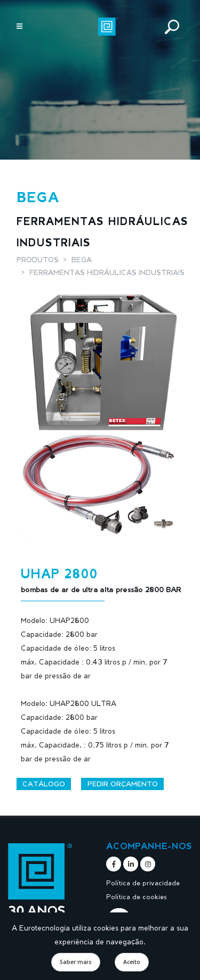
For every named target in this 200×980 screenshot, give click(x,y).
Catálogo (44, 784)
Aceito (132, 962)
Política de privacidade (143, 883)
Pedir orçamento (123, 784)
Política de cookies (137, 896)
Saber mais (76, 962)
